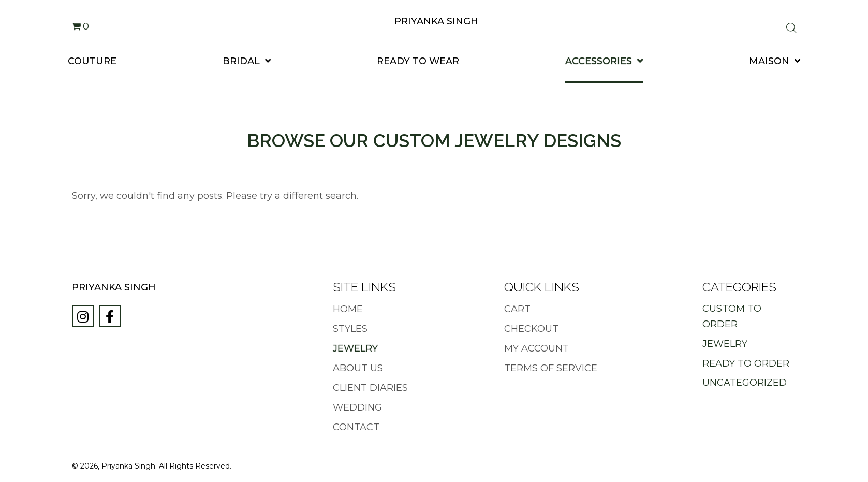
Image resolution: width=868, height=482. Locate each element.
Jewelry (355, 349)
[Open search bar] (791, 29)
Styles (350, 329)
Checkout (531, 329)
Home (348, 309)
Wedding (357, 408)
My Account (536, 349)
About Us (358, 368)
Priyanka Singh (436, 21)
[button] (83, 316)
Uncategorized (745, 383)
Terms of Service (551, 368)
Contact (356, 427)
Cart (517, 309)
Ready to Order (746, 363)
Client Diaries (370, 388)
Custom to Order (732, 316)
